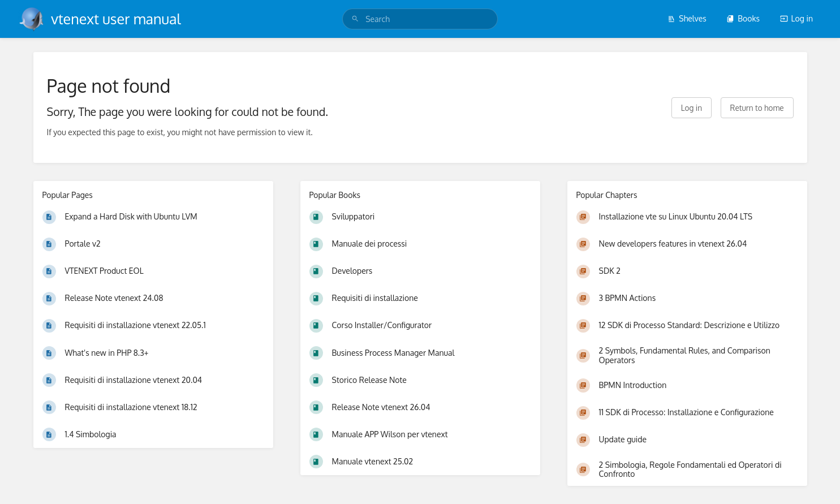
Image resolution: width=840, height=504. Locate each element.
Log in (796, 18)
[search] (420, 19)
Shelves (687, 18)
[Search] (355, 19)
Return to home (757, 108)
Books (743, 18)
